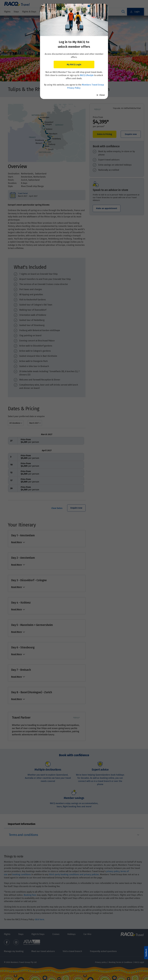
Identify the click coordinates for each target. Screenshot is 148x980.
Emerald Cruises (31, 19)
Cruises (73, 12)
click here (39, 919)
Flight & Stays (38, 934)
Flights (7, 12)
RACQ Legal (139, 962)
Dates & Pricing (105, 134)
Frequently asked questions (103, 951)
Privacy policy (101, 962)
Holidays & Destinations (53, 12)
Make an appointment (107, 208)
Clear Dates (57, 508)
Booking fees (30, 895)
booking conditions (22, 874)
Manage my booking (14, 951)
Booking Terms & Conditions (121, 962)
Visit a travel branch (72, 951)
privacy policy (113, 871)
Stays (16, 12)
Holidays (17, 19)
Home (6, 19)
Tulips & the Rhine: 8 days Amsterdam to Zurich (63, 19)
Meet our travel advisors (43, 951)
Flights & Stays (29, 12)
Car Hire (87, 934)
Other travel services (92, 12)
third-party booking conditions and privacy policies (74, 874)
